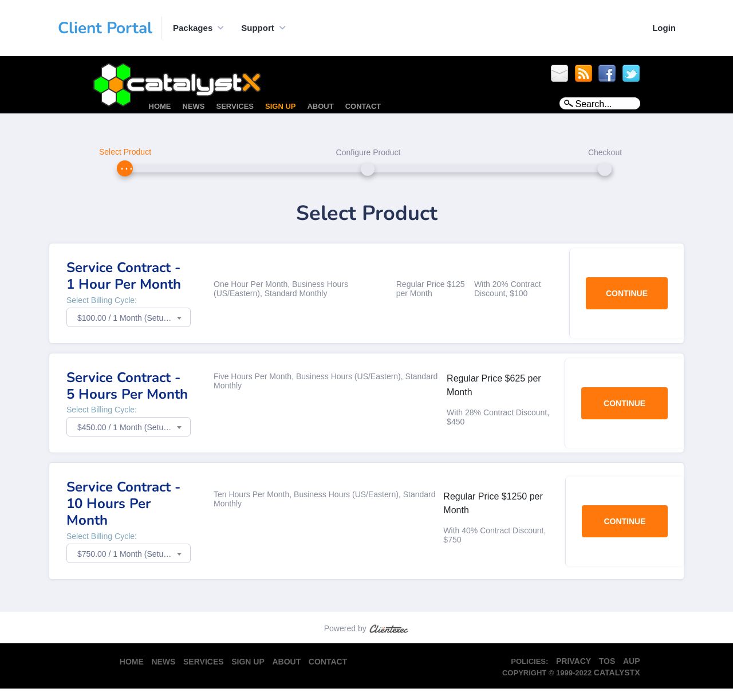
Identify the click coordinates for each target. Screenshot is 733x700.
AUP (632, 661)
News (194, 106)
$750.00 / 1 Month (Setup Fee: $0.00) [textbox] (134, 554)
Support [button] (258, 28)
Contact (363, 106)
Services (235, 106)
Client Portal (105, 28)
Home (160, 106)
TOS (607, 661)
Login (664, 28)
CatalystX (617, 673)
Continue (627, 293)
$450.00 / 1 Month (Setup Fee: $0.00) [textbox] (134, 427)
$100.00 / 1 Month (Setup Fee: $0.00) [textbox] (134, 318)
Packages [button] (193, 28)
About (320, 106)
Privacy (574, 661)
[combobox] (129, 317)
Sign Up (280, 106)
